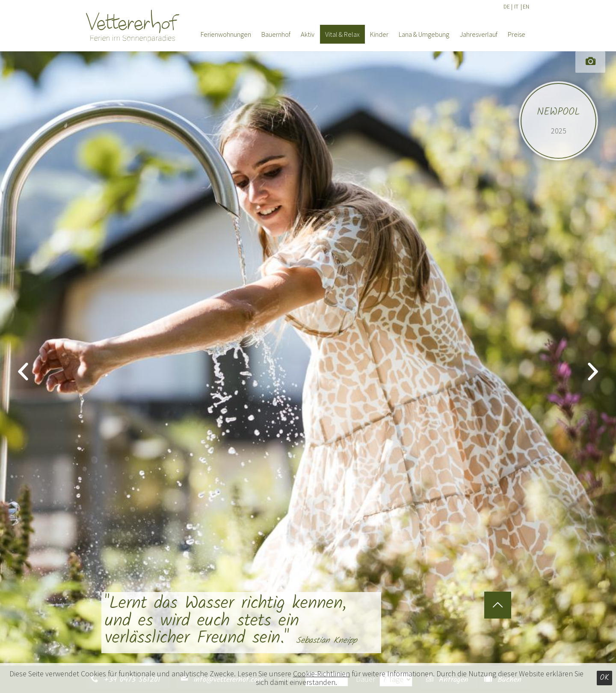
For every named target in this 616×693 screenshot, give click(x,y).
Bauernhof (276, 34)
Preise (517, 34)
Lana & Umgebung (424, 34)
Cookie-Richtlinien (321, 674)
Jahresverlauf (479, 34)
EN (526, 7)
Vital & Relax (342, 34)
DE (507, 7)
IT (516, 7)
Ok (604, 678)
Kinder (379, 34)
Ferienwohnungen (226, 34)
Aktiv (308, 34)
